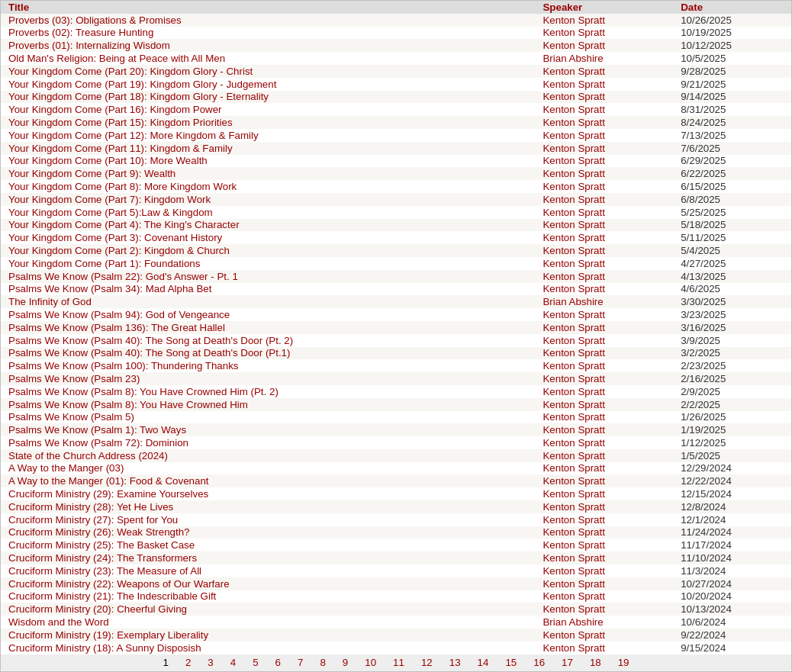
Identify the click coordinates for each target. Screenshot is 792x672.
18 (596, 662)
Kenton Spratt (574, 20)
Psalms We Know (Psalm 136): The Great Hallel (117, 328)
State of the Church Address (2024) (88, 456)
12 (427, 662)
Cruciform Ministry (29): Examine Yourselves (108, 494)
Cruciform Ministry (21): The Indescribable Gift (112, 596)
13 (455, 662)
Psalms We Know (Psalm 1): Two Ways (97, 430)
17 (567, 662)
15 (511, 662)
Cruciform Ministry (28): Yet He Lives (91, 507)
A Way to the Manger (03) (66, 468)
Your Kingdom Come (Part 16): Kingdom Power (115, 109)
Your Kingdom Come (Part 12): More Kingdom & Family (134, 135)
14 (483, 662)
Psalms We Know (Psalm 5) (71, 417)
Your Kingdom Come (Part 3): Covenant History (115, 238)
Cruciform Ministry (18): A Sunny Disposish (105, 648)
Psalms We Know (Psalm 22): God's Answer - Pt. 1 (123, 277)
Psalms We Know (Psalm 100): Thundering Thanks (124, 366)
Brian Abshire (573, 58)
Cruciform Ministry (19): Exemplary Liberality (108, 635)
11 (399, 662)
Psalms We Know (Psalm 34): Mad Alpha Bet (110, 289)
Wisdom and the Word (59, 622)
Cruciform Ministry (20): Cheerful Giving (98, 609)
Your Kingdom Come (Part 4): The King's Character (124, 225)
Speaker (562, 7)
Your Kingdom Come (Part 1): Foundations (104, 264)
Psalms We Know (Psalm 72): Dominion (98, 443)
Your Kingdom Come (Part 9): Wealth (92, 174)
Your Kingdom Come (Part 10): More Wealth (108, 161)
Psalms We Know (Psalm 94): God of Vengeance (119, 315)
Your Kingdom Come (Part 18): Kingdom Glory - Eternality (138, 96)
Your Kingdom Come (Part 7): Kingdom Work (109, 199)
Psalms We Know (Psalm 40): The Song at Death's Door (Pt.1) (149, 353)
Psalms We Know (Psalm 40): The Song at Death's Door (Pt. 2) (151, 341)
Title (19, 7)
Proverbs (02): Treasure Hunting (81, 32)
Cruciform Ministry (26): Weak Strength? (99, 532)
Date (692, 7)
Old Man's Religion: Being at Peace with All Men (117, 58)
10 (370, 662)
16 (539, 662)
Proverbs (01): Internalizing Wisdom (89, 45)
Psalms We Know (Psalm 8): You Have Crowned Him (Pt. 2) (143, 392)
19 (624, 662)
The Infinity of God (50, 302)
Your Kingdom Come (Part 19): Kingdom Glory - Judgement (142, 84)
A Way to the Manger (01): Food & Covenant (109, 481)
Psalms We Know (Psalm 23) (74, 379)
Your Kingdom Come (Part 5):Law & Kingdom (111, 212)
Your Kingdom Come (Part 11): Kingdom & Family (121, 148)
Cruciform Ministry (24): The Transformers (103, 558)
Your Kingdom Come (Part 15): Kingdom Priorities (121, 122)
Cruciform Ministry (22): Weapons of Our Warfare (119, 584)
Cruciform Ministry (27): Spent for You (93, 520)
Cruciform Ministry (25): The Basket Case (101, 545)
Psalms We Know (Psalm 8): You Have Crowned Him (128, 405)
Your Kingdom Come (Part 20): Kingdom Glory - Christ (130, 71)
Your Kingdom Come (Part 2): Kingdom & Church (119, 251)
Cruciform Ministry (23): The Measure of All (105, 571)
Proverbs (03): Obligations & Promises (95, 20)
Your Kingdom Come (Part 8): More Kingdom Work (122, 186)
